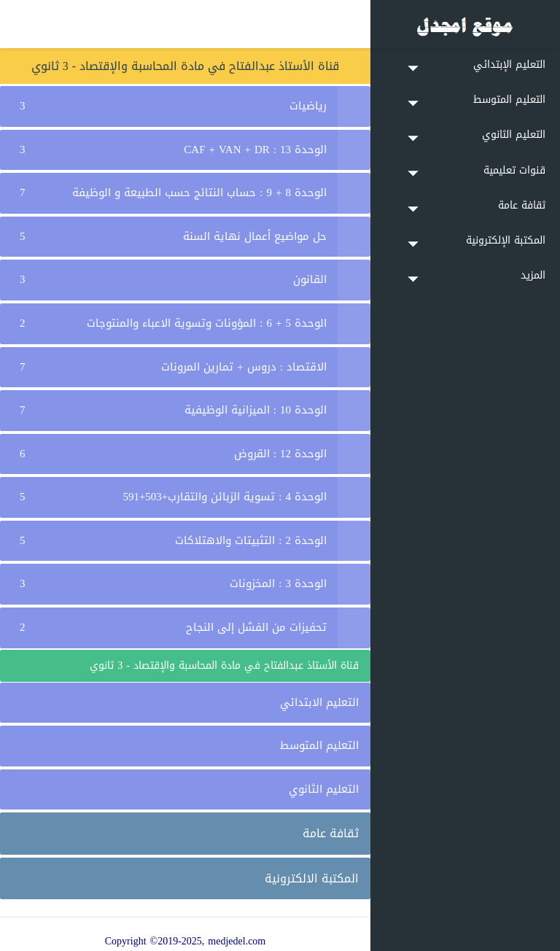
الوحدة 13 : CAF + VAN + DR (255, 150)
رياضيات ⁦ (306, 106)
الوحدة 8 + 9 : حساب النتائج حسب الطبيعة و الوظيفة (199, 193)
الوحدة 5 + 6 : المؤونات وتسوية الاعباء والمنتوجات (207, 323)
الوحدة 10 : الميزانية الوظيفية (256, 410)
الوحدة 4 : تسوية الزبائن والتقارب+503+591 (225, 497)
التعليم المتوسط (319, 745)
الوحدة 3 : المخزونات (278, 583)
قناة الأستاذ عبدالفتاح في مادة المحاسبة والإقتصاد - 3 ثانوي (224, 665)
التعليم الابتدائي (319, 702)
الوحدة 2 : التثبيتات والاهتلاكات (251, 540)
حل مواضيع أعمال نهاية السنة (255, 236)
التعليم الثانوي (324, 789)
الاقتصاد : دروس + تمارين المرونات (244, 367)
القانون (310, 279)
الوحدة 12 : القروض (280, 454)
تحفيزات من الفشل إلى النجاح (256, 627)
